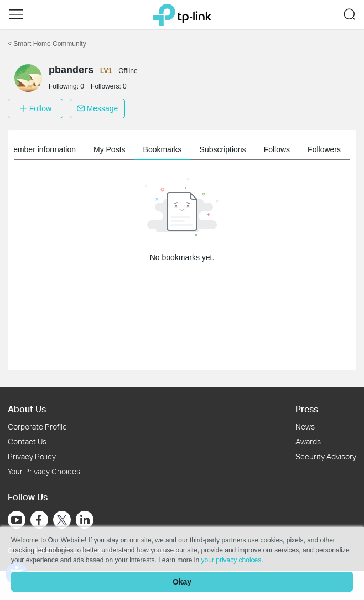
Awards (308, 441)
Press (307, 409)
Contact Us (27, 441)
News (305, 426)
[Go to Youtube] (17, 520)
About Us (27, 409)
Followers (324, 149)
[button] (16, 14)
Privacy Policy (32, 456)
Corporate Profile (37, 426)
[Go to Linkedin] (85, 520)
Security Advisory (326, 456)
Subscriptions (223, 149)
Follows (277, 149)
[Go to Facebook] (39, 520)
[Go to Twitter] (62, 521)
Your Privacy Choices (44, 471)
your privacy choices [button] (232, 560)
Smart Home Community (47, 44)
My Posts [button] (110, 149)
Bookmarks (163, 149)
